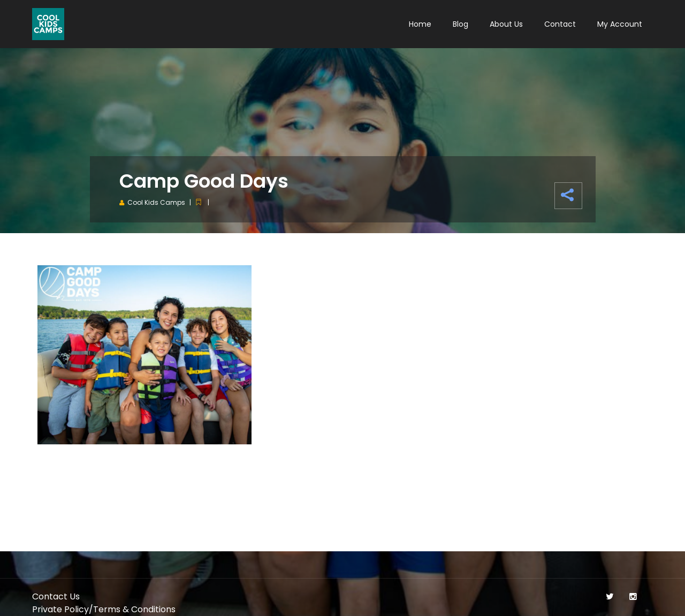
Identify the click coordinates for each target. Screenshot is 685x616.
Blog (461, 24)
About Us (506, 24)
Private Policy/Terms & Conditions (104, 609)
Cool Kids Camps (156, 202)
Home (420, 24)
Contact (560, 24)
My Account (620, 24)
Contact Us (56, 596)
